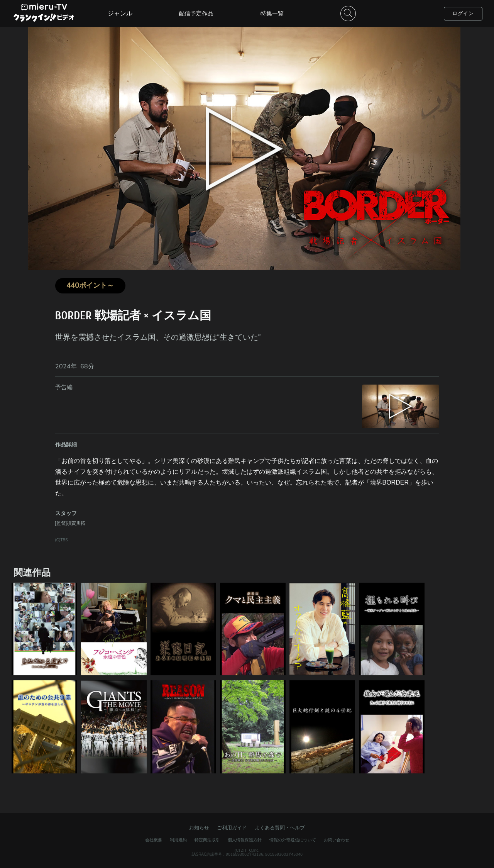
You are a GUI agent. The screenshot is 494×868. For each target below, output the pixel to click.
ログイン (463, 13)
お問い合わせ (337, 840)
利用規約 (178, 840)
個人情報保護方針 (245, 840)
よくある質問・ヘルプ (280, 828)
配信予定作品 (196, 13)
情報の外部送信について (293, 840)
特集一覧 (272, 13)
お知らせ (199, 828)
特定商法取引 (207, 840)
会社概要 (154, 840)
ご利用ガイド (232, 828)
